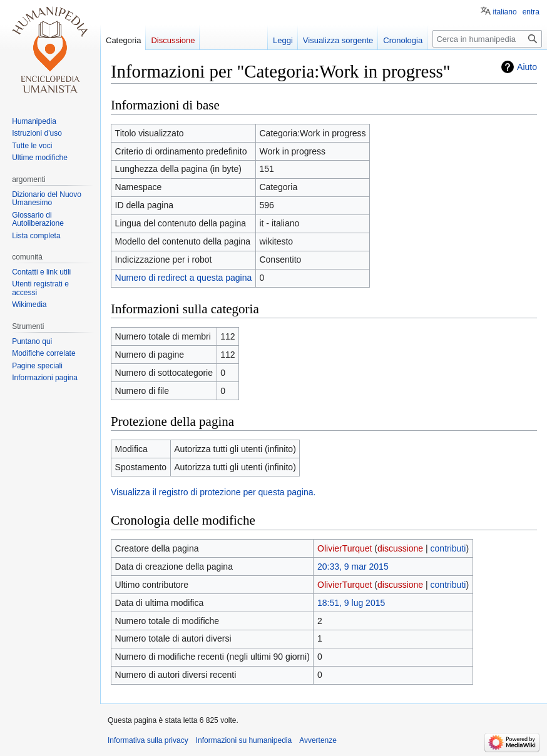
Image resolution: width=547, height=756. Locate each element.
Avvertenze (318, 740)
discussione (400, 548)
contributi (448, 548)
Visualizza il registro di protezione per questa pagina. (213, 492)
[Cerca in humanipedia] (487, 39)
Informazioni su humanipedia (244, 740)
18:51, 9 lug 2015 (351, 603)
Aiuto (527, 67)
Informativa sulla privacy (148, 740)
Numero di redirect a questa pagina (184, 278)
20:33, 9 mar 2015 (353, 567)
